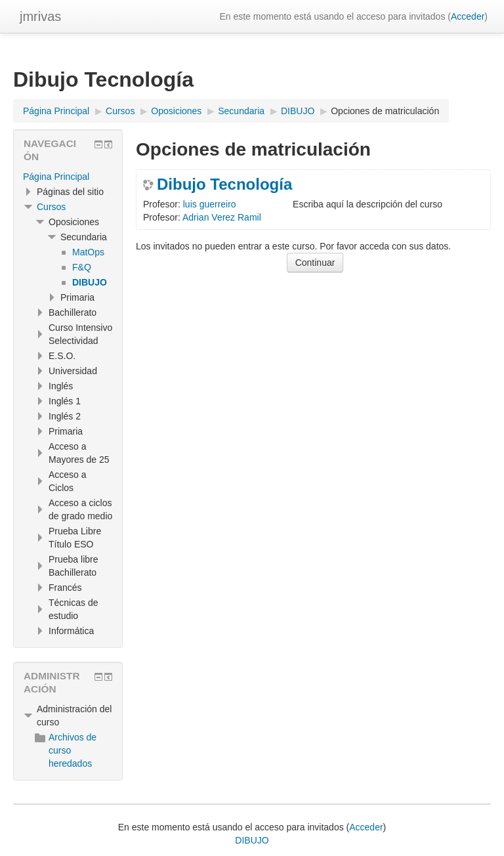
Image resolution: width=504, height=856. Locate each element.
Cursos (51, 207)
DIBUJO (252, 840)
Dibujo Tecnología (224, 184)
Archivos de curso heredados (66, 750)
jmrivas (40, 16)
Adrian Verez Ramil (222, 217)
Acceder (468, 16)
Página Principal (56, 177)
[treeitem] (68, 177)
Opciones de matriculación (385, 111)
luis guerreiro (210, 204)
